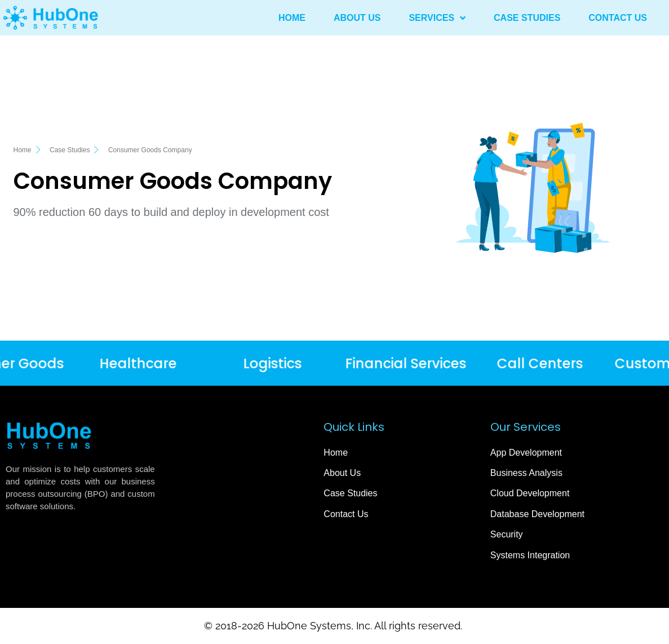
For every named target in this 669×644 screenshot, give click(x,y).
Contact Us (618, 18)
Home (292, 18)
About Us (357, 18)
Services (437, 18)
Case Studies (527, 18)
